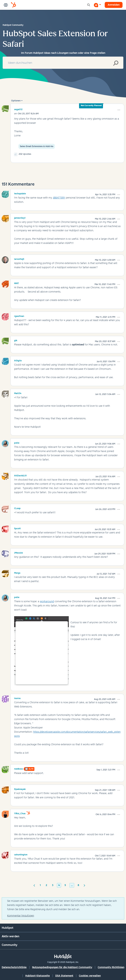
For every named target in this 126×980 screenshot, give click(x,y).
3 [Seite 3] (53, 885)
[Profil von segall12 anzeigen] (18, 109)
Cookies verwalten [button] (90, 976)
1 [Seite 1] (40, 885)
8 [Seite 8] (78, 885)
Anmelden (114, 5)
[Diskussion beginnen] (97, 5)
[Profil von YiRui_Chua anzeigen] (20, 813)
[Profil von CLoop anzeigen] (17, 508)
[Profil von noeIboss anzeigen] (19, 768)
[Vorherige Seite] (34, 885)
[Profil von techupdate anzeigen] (20, 193)
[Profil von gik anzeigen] (16, 340)
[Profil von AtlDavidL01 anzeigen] (20, 475)
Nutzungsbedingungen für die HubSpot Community (62, 967)
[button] (119, 110)
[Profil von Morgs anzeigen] (17, 572)
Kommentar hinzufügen (21, 916)
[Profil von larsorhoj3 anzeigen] (19, 259)
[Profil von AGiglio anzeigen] (18, 360)
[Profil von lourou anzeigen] (17, 698)
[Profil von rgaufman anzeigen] (19, 316)
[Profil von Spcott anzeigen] (17, 528)
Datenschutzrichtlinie (14, 967)
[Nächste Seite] (84, 885)
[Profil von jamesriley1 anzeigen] (20, 217)
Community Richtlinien (111, 967)
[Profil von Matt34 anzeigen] (18, 393)
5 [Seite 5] (65, 885)
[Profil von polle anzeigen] (17, 442)
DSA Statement (64, 976)
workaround (47, 601)
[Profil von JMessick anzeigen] (18, 552)
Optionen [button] (16, 101)
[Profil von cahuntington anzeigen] (21, 854)
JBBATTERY (59, 198)
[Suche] (63, 63)
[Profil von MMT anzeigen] (16, 283)
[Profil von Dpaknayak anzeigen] (20, 789)
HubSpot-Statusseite (38, 976)
